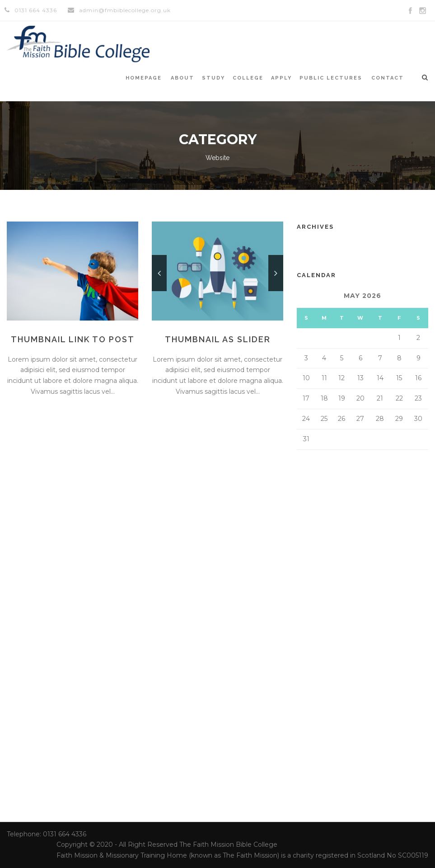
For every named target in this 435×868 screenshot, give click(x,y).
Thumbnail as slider (218, 339)
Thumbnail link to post (73, 339)
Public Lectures (331, 78)
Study (213, 78)
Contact (388, 78)
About (182, 78)
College (248, 78)
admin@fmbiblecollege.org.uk (125, 10)
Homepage (144, 78)
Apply (281, 78)
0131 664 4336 (36, 10)
